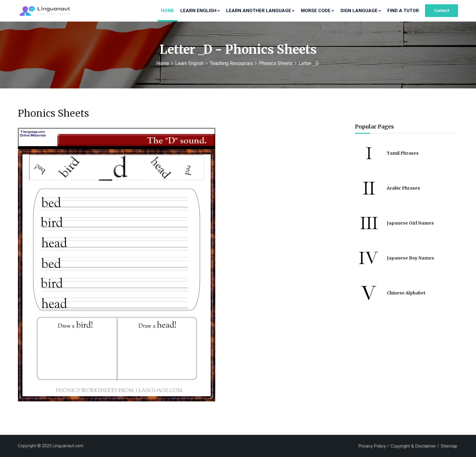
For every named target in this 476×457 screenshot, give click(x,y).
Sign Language (361, 11)
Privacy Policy (372, 446)
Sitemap (449, 446)
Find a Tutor (403, 11)
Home (168, 11)
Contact (442, 10)
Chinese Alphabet (406, 293)
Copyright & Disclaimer (413, 446)
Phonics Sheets (276, 63)
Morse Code (318, 11)
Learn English (200, 11)
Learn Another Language (260, 11)
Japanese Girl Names (410, 223)
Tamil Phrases (403, 153)
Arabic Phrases (403, 188)
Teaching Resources (231, 63)
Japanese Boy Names (410, 258)
